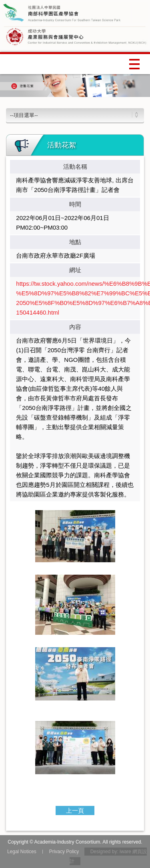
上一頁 (75, 810)
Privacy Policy (64, 852)
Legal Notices (22, 852)
